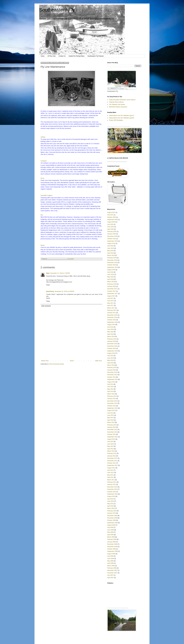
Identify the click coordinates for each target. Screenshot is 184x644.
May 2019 (110, 251)
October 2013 (112, 406)
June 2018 (111, 274)
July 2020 (110, 224)
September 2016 (112, 322)
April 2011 (110, 477)
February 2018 (112, 284)
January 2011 (112, 484)
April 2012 (110, 449)
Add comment (46, 306)
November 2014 (112, 375)
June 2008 (111, 559)
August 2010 (111, 496)
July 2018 (110, 272)
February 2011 (112, 482)
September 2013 (112, 408)
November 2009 (112, 518)
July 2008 (110, 556)
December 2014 (112, 372)
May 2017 (110, 303)
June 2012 (111, 444)
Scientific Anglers (46, 195)
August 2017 (111, 296)
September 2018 (112, 267)
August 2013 (111, 410)
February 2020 (112, 232)
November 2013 (112, 403)
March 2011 (111, 480)
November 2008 (112, 547)
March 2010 (111, 508)
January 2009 (112, 542)
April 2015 (110, 363)
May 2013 (110, 418)
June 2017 (111, 301)
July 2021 (110, 215)
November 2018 (112, 263)
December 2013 (112, 401)
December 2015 (112, 344)
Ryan (48, 273)
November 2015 (112, 346)
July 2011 (110, 470)
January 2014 (112, 399)
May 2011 (110, 475)
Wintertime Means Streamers (118, 107)
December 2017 (112, 289)
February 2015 (112, 368)
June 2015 (111, 358)
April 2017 (110, 305)
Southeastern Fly (57, 10)
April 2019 (110, 253)
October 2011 (112, 463)
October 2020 (112, 217)
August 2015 (111, 353)
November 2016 (112, 317)
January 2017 (112, 313)
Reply (48, 285)
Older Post (98, 361)
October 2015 (112, 348)
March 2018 (111, 282)
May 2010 (110, 504)
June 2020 (111, 227)
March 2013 (111, 422)
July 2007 (110, 575)
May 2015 (110, 360)
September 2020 (112, 220)
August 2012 (111, 439)
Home (43, 56)
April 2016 (110, 334)
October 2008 (112, 549)
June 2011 (111, 473)
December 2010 (112, 487)
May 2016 (110, 332)
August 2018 (111, 270)
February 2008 (112, 568)
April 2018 (110, 279)
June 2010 (111, 501)
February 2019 (112, 258)
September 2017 (112, 294)
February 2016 (112, 339)
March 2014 (111, 394)
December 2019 (112, 236)
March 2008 (111, 566)
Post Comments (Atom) (57, 364)
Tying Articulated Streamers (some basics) (122, 100)
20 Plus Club (52, 56)
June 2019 (111, 248)
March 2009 (111, 537)
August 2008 (111, 554)
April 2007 (110, 578)
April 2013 (110, 420)
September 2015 (112, 351)
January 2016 (112, 341)
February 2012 (112, 453)
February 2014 (112, 396)
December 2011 (112, 458)
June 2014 (111, 387)
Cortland (44, 161)
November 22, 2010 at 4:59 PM (64, 291)
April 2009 (110, 535)
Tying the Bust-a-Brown (116, 102)
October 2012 (112, 434)
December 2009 (112, 516)
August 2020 (111, 222)
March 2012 (111, 451)
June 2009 (111, 530)
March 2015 (111, 365)
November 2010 (112, 489)
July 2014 (110, 384)
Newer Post (45, 361)
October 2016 (112, 320)
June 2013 (111, 415)
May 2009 (110, 532)
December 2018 (112, 260)
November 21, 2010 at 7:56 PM (60, 273)
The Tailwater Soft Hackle (117, 105)
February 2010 (112, 511)
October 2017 (112, 291)
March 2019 (111, 255)
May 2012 (110, 446)
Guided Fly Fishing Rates (76, 56)
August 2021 (111, 212)
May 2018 (110, 277)
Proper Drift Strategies (116, 120)
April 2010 (110, 506)
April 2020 (110, 229)
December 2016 (112, 315)
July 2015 (110, 356)
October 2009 (112, 520)
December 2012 (112, 430)
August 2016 (111, 325)
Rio (42, 215)
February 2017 (112, 310)
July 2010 (110, 499)
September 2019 (112, 241)
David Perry (50, 291)
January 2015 (112, 370)
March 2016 (111, 337)
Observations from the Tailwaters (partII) (122, 118)
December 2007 (112, 570)
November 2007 (112, 573)
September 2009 (112, 523)
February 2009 (112, 539)
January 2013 (112, 427)
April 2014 (110, 391)
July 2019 (110, 246)
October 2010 (112, 492)
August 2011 (111, 468)
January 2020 (112, 234)
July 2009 (110, 527)
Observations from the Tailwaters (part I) (122, 116)
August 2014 (111, 382)
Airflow (43, 137)
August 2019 (111, 243)
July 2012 (110, 442)
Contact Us (62, 56)
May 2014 (110, 389)
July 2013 (110, 413)
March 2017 (111, 308)
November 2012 (112, 432)
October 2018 (112, 265)
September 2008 (112, 551)
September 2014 (112, 379)
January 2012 (112, 456)
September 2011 (112, 465)
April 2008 (110, 563)
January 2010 (112, 513)
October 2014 (112, 377)
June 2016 (111, 329)
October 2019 (112, 239)
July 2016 (110, 327)
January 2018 (112, 286)
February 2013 (112, 425)
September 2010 (112, 494)
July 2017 (110, 298)
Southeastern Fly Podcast (95, 56)
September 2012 (112, 437)
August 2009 (111, 525)
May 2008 (110, 561)
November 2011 (112, 461)
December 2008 (112, 544)
